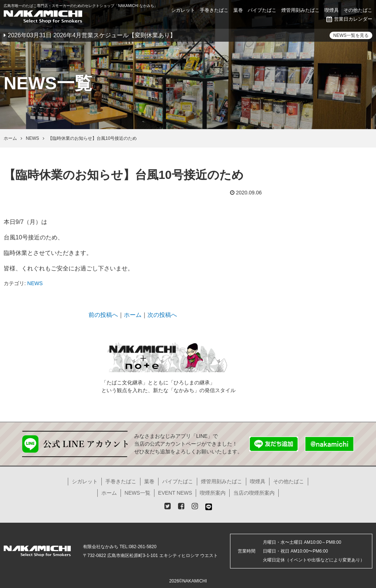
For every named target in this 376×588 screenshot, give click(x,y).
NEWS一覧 (137, 493)
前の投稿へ (103, 315)
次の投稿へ (162, 315)
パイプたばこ (262, 10)
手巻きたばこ (214, 10)
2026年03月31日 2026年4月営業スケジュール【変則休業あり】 (92, 35)
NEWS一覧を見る (351, 35)
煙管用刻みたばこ (300, 10)
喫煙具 (332, 10)
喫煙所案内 (213, 493)
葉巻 (238, 10)
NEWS (35, 283)
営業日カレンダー (349, 19)
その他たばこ (358, 10)
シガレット (183, 10)
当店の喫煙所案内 (254, 493)
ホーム (133, 315)
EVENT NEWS (175, 493)
